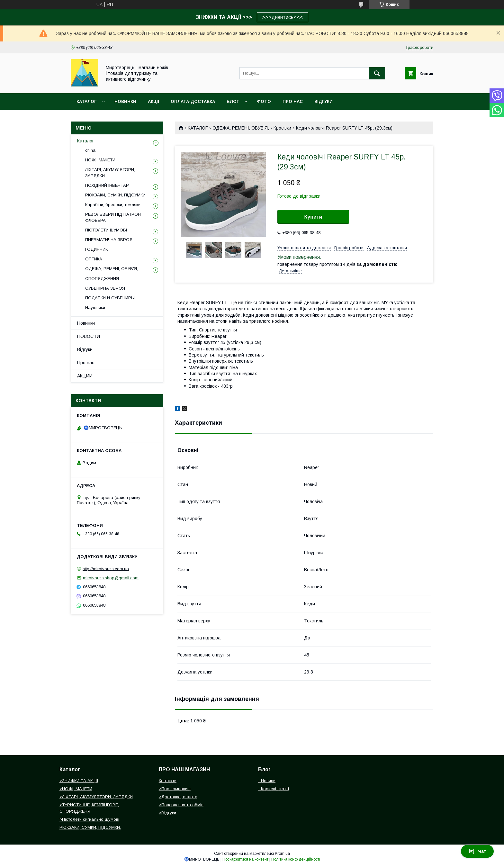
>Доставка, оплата (178, 797)
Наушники (95, 307)
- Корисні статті (274, 789)
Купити (313, 217)
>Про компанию (175, 789)
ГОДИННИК (96, 249)
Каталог (86, 101)
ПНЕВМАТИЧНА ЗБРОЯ (109, 240)
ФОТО (264, 101)
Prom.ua (282, 854)
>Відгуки (167, 813)
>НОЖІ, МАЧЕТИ (76, 789)
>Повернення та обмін (181, 805)
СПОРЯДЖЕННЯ (102, 279)
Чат (477, 851)
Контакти (168, 781)
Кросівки (282, 128)
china (90, 150)
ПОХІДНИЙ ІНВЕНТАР (107, 185)
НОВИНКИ (125, 101)
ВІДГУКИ (324, 101)
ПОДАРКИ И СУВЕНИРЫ (110, 298)
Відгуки (85, 349)
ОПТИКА (94, 259)
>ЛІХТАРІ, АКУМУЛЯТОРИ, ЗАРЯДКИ (96, 797)
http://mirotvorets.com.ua (106, 569)
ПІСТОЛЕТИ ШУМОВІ (106, 230)
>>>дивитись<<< (283, 17)
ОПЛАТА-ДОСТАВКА (193, 101)
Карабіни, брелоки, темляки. (113, 205)
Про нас (86, 363)
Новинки (86, 323)
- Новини (267, 781)
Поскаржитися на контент (245, 859)
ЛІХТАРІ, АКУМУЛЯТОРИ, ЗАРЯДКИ (110, 172)
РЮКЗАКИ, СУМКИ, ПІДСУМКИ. (116, 195)
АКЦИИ (85, 376)
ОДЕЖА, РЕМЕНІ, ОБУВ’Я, (241, 128)
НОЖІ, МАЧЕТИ (100, 160)
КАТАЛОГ (198, 128)
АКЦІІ (153, 101)
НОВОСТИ (89, 336)
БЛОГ (233, 101)
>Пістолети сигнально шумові (89, 819)
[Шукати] (377, 73)
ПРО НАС (293, 101)
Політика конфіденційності (296, 859)
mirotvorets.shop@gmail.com (111, 578)
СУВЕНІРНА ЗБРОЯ (105, 288)
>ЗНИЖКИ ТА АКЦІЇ (79, 781)
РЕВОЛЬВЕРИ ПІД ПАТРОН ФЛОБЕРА (113, 217)
